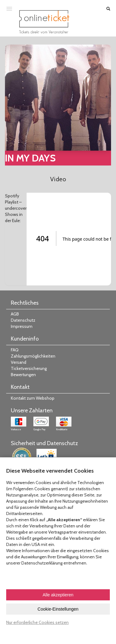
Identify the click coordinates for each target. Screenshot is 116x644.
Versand (19, 362)
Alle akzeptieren (58, 595)
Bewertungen (23, 375)
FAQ (15, 350)
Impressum (22, 326)
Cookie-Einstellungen (58, 609)
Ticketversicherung (29, 368)
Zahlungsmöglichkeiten (33, 356)
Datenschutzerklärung (42, 563)
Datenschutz (23, 320)
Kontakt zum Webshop (33, 398)
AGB (15, 314)
